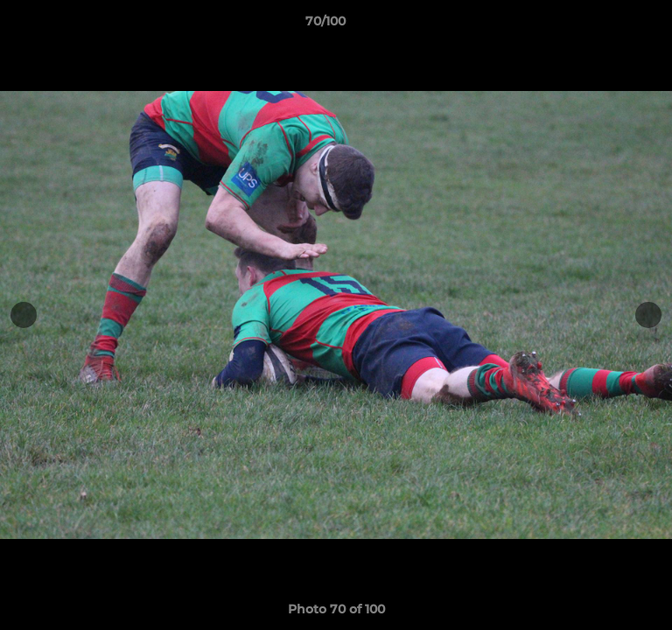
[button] (609, 25)
